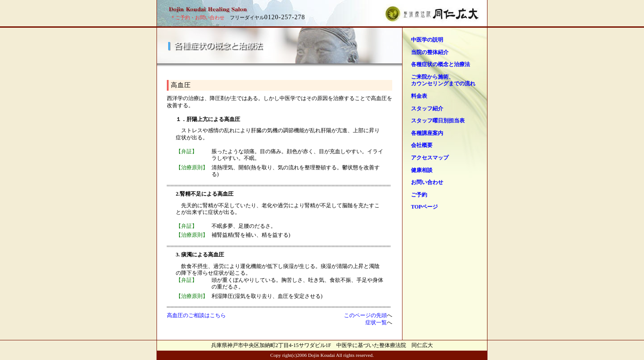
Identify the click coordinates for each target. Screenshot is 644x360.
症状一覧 (376, 322)
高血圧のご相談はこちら (196, 315)
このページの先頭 (365, 315)
